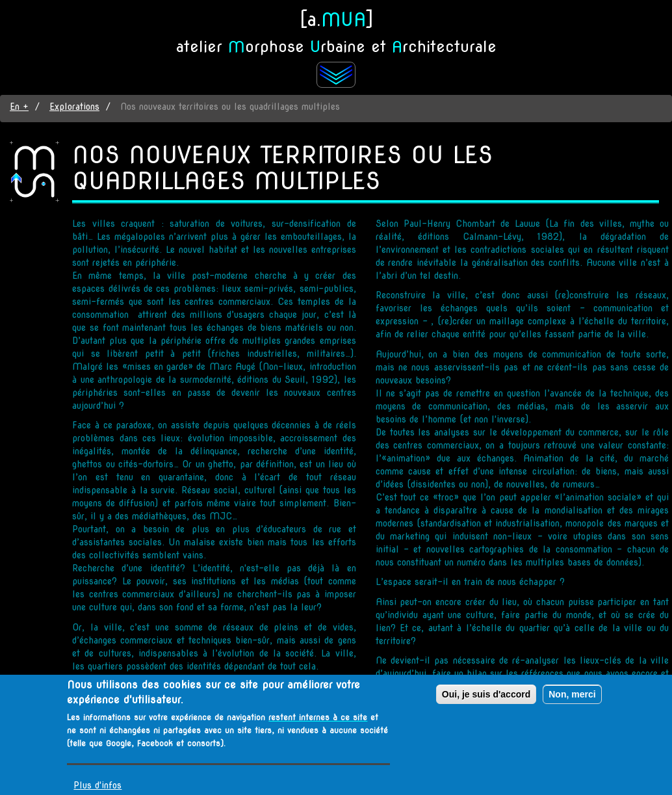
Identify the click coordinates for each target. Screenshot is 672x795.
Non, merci (572, 694)
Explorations (74, 107)
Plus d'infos (97, 785)
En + (19, 107)
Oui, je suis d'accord (486, 694)
